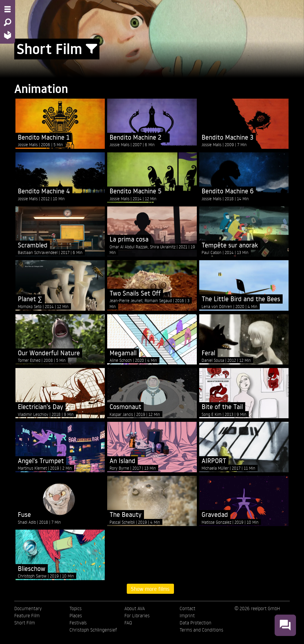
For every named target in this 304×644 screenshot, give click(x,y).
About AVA (135, 608)
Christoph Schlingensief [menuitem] (93, 630)
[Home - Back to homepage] (8, 35)
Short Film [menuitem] (25, 623)
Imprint (187, 615)
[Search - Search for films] (8, 22)
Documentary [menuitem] (28, 608)
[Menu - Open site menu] (8, 9)
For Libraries (137, 615)
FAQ (128, 623)
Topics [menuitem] (76, 608)
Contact (187, 608)
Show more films (150, 589)
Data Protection (195, 623)
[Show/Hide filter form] (91, 49)
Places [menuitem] (76, 615)
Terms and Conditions (201, 630)
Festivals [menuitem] (78, 623)
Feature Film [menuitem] (27, 615)
